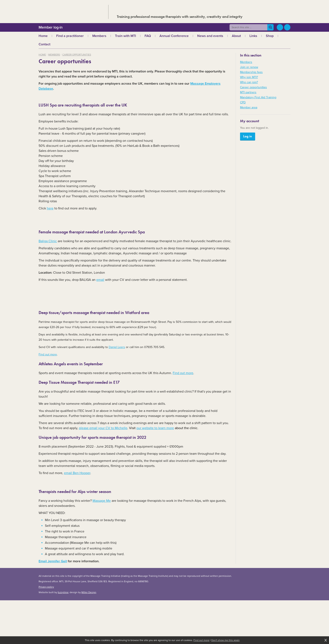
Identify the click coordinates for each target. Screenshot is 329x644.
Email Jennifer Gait (53, 561)
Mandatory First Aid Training (258, 97)
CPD (243, 102)
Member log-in (51, 27)
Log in (248, 136)
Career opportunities (77, 55)
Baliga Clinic (48, 241)
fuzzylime (63, 592)
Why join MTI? (249, 77)
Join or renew (249, 67)
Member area (249, 107)
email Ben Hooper (77, 473)
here (50, 208)
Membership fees (251, 72)
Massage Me (102, 501)
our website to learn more (155, 428)
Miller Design (89, 592)
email (100, 280)
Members (54, 55)
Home (42, 55)
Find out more (48, 354)
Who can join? (249, 82)
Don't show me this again (225, 640)
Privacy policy (46, 587)
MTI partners (248, 92)
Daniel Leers (117, 347)
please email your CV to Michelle (103, 428)
